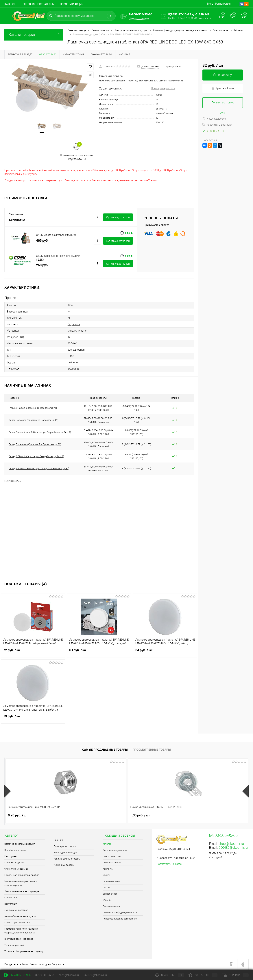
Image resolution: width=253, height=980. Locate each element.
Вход (210, 4)
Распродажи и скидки (65, 852)
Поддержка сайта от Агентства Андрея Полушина (34, 964)
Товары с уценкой (14, 945)
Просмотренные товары (152, 750)
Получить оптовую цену (223, 104)
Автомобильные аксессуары (20, 916)
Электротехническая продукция (22, 891)
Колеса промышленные (17, 923)
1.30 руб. (79, 815)
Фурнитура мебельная (16, 869)
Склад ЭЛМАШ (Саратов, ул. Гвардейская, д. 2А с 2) (36, 456)
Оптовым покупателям (38, 4)
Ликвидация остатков (16, 910)
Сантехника (11, 898)
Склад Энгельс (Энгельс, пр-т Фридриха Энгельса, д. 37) (39, 468)
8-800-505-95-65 (45, 975)
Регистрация (223, 4)
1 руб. (138, 815)
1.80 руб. (201, 815)
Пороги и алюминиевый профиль (22, 875)
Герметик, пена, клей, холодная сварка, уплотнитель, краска (21, 931)
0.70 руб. (18, 815)
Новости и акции (72, 4)
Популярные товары (65, 846)
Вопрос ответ (110, 894)
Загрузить (161, 109)
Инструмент (11, 856)
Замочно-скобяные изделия (20, 844)
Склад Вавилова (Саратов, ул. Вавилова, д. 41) (33, 420)
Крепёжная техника (15, 850)
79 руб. (33, 718)
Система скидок (111, 906)
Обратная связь (18, 975)
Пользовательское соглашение (120, 919)
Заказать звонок (139, 18)
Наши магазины (111, 881)
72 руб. (33, 652)
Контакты (108, 869)
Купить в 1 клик (223, 88)
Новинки (58, 840)
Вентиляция (11, 904)
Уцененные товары (64, 865)
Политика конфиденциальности (120, 912)
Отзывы (107, 900)
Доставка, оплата (112, 863)
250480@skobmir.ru (233, 848)
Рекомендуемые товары (67, 859)
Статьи (106, 887)
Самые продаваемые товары (105, 750)
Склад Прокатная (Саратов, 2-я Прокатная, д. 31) (35, 444)
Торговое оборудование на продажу (24, 951)
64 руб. (165, 652)
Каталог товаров (34, 35)
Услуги (106, 875)
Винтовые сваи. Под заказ (19, 939)
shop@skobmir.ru (231, 844)
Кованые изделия (14, 863)
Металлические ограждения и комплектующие (21, 883)
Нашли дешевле (214, 119)
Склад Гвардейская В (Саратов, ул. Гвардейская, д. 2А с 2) (40, 432)
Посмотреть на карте (169, 864)
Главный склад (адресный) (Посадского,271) (33, 408)
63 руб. (99, 652)
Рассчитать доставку (217, 125)
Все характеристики (163, 88)
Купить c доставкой (118, 217)
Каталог (10, 4)
